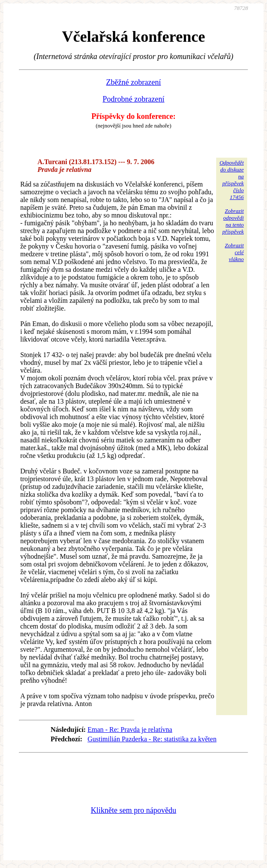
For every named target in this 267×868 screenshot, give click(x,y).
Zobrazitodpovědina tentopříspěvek (233, 221)
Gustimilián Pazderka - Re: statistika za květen (152, 739)
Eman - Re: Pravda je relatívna (130, 730)
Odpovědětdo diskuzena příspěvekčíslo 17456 (232, 180)
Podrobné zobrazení (133, 99)
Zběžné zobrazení (133, 82)
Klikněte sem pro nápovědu (133, 810)
